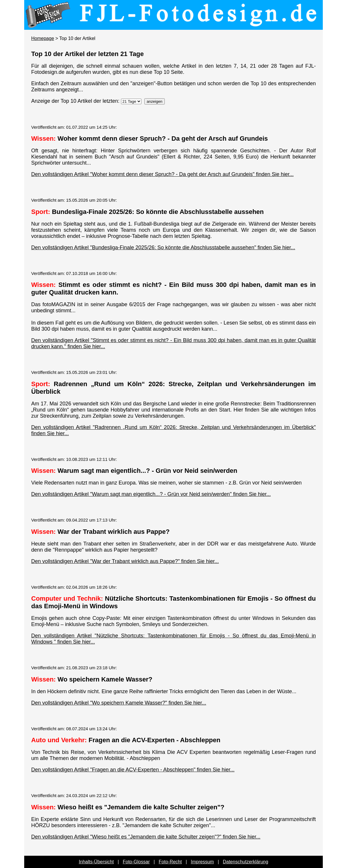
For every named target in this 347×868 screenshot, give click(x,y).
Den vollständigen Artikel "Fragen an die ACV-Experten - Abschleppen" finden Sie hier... (133, 770)
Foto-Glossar (136, 862)
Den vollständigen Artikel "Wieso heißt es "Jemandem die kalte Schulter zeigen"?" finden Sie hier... (146, 837)
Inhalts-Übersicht (96, 862)
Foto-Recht (170, 862)
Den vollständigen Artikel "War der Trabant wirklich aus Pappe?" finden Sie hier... (125, 561)
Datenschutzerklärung (246, 862)
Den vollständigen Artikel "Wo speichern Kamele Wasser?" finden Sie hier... (119, 703)
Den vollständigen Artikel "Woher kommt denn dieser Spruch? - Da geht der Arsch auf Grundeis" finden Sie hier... (162, 174)
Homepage (43, 38)
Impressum (202, 862)
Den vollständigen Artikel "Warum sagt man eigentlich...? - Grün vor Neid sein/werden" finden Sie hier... (151, 494)
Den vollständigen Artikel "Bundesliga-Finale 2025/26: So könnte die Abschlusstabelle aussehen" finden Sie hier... (163, 247)
